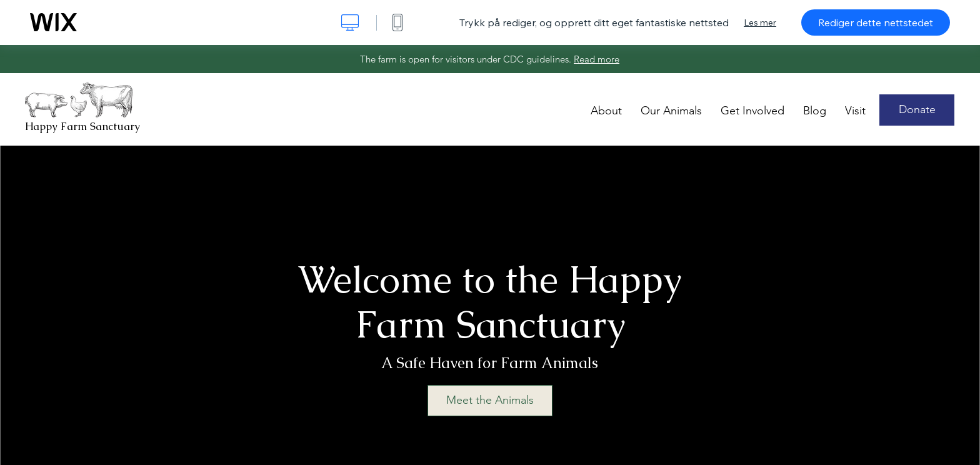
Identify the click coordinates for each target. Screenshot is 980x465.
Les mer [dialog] (760, 22)
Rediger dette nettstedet (876, 22)
